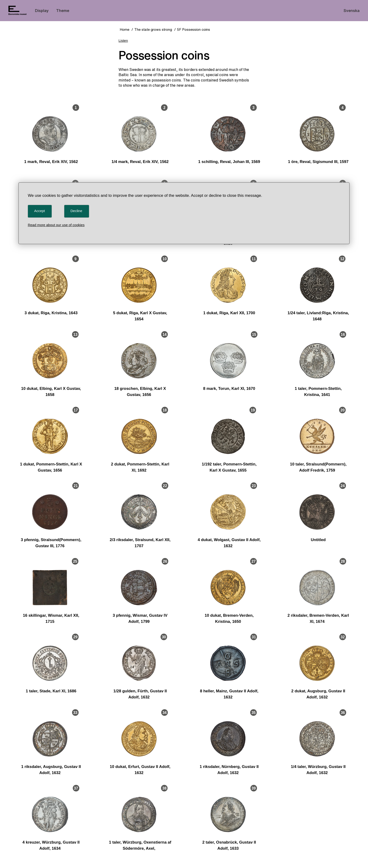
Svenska (352, 10)
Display (42, 10)
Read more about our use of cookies (56, 225)
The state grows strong (153, 29)
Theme (63, 10)
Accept (39, 211)
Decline (76, 211)
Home (125, 29)
